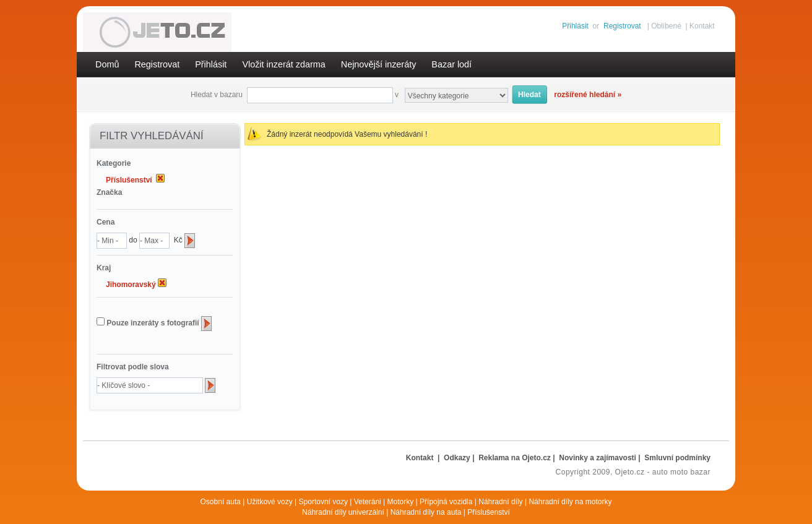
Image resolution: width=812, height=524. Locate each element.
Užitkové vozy (270, 502)
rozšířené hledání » (588, 95)
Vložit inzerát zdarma (283, 64)
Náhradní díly (500, 502)
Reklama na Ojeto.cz (515, 458)
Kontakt (702, 26)
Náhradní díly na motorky (570, 502)
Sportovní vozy (323, 502)
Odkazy (457, 458)
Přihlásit (575, 26)
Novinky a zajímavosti (598, 458)
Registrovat (622, 26)
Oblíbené (666, 26)
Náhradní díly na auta (426, 512)
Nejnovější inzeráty (379, 64)
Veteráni (368, 502)
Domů (107, 64)
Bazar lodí (451, 64)
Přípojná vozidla (446, 502)
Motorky (401, 502)
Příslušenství (489, 512)
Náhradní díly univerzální (343, 512)
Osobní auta (221, 502)
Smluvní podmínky (677, 458)
